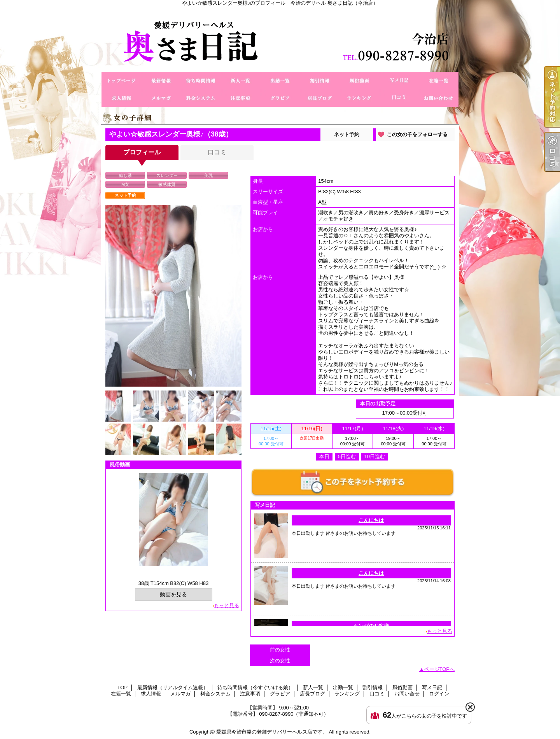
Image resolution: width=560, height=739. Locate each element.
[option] (173, 296)
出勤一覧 (280, 81)
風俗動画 (359, 81)
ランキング (359, 98)
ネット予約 (347, 134)
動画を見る (173, 594)
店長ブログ (320, 98)
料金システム (201, 98)
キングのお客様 (371, 626)
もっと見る (227, 605)
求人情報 (121, 98)
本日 (324, 456)
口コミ (399, 98)
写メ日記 (399, 81)
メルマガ (161, 98)
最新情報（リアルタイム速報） (161, 81)
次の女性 (280, 661)
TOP (121, 81)
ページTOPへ (440, 669)
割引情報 (320, 81)
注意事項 (240, 98)
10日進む (375, 456)
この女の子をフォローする (417, 134)
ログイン (439, 694)
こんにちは (371, 520)
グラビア (280, 98)
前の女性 (280, 650)
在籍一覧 (439, 81)
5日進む (347, 456)
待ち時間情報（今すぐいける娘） (201, 81)
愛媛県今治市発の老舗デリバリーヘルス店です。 (272, 732)
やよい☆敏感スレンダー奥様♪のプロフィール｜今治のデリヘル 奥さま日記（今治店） (280, 39)
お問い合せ (439, 98)
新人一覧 (240, 81)
